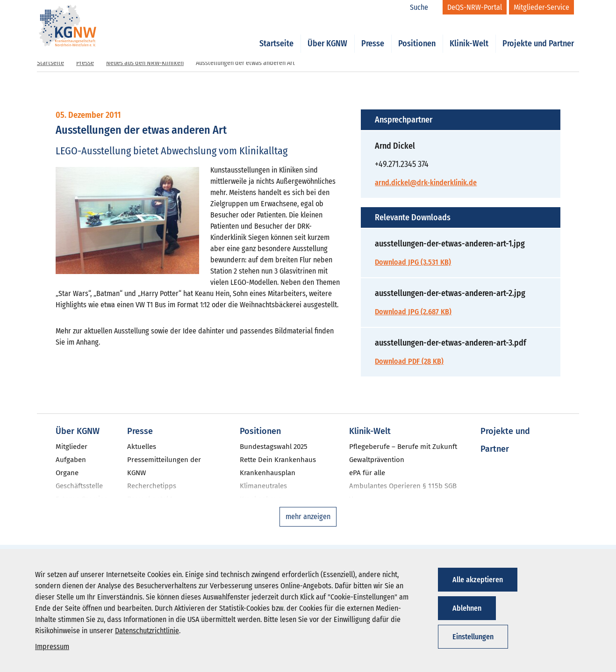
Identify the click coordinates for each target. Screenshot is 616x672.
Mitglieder (72, 447)
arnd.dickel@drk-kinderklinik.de (426, 183)
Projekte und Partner (538, 34)
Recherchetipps (152, 486)
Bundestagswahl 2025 (274, 447)
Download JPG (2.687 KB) (413, 312)
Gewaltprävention (377, 460)
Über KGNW (327, 34)
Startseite (276, 34)
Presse (373, 34)
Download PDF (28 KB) (409, 361)
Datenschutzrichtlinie (147, 631)
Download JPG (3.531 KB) (413, 262)
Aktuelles (142, 447)
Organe (67, 473)
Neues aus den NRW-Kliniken (145, 63)
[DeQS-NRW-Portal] (475, 7)
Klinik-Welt (469, 34)
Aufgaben (71, 460)
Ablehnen (467, 608)
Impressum (52, 647)
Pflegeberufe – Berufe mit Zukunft (403, 447)
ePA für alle (367, 473)
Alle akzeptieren (478, 580)
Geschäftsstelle (79, 486)
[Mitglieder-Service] (541, 7)
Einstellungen (473, 637)
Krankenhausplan (268, 473)
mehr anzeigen (308, 517)
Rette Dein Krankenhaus (278, 460)
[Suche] (424, 7)
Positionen (417, 34)
